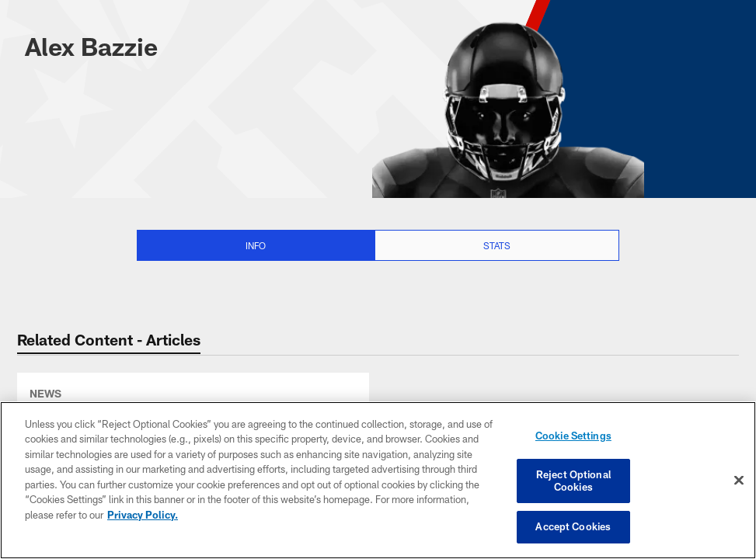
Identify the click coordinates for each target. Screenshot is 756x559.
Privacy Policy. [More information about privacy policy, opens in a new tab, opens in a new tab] (143, 515)
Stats (497, 245)
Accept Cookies (573, 526)
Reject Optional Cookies (573, 481)
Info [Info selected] (256, 245)
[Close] (739, 481)
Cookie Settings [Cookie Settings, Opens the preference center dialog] (573, 436)
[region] (378, 480)
